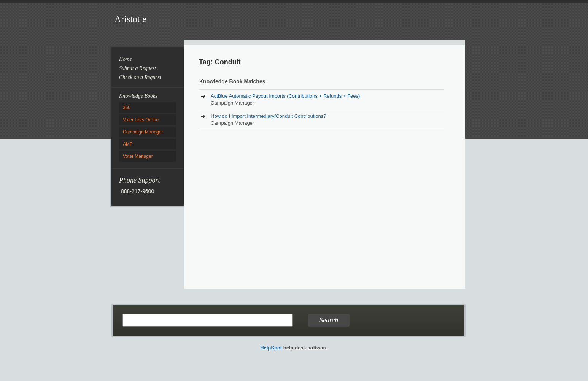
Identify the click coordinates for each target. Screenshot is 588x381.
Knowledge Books (138, 96)
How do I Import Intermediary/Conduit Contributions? (268, 116)
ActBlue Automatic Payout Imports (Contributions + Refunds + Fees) (285, 96)
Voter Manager (138, 156)
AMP (128, 144)
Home (125, 59)
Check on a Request (140, 77)
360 (127, 108)
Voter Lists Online (141, 120)
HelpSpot (271, 348)
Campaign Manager (143, 132)
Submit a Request (137, 68)
